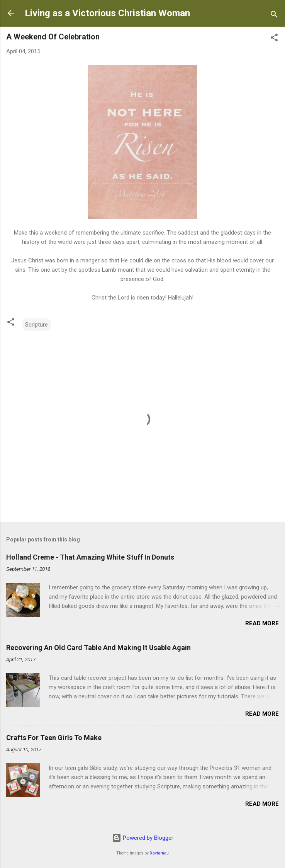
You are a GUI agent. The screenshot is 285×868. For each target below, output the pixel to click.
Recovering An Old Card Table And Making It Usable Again (98, 648)
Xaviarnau (159, 853)
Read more (262, 623)
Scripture (36, 325)
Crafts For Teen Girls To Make (54, 738)
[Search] (274, 16)
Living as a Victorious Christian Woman (107, 13)
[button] (274, 39)
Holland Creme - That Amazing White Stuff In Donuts (90, 557)
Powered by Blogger (143, 838)
